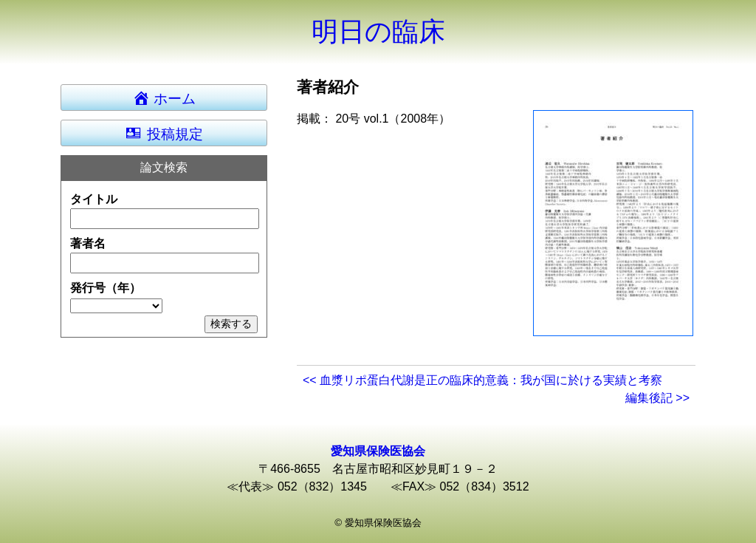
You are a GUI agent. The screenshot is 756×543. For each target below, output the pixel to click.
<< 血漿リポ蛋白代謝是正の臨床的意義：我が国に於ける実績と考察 (482, 380)
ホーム (171, 98)
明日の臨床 (378, 31)
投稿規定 (164, 133)
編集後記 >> (657, 398)
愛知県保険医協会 (378, 451)
